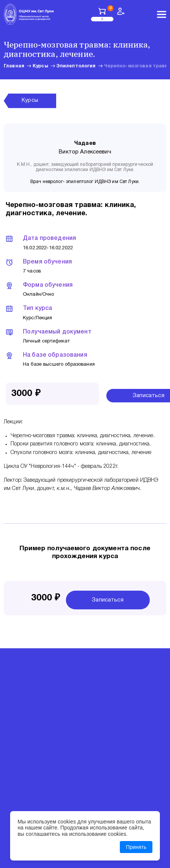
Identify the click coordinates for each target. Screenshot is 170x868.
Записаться (108, 600)
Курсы (40, 66)
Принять (136, 847)
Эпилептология (76, 66)
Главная (14, 66)
